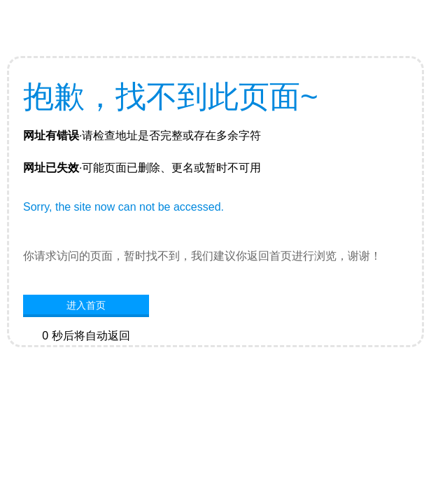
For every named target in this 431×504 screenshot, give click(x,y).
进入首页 (86, 305)
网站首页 (86, 357)
